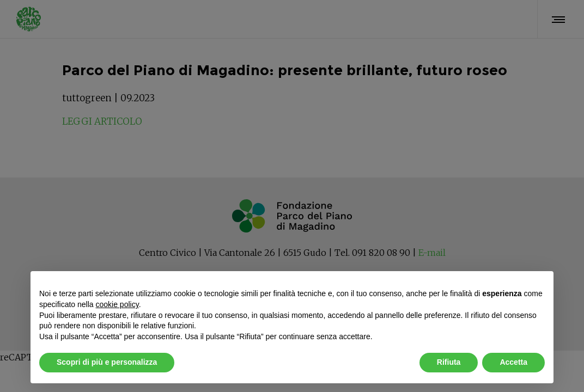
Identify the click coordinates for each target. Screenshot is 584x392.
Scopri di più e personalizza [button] (107, 362)
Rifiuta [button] (449, 362)
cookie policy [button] (117, 304)
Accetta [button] (513, 362)
